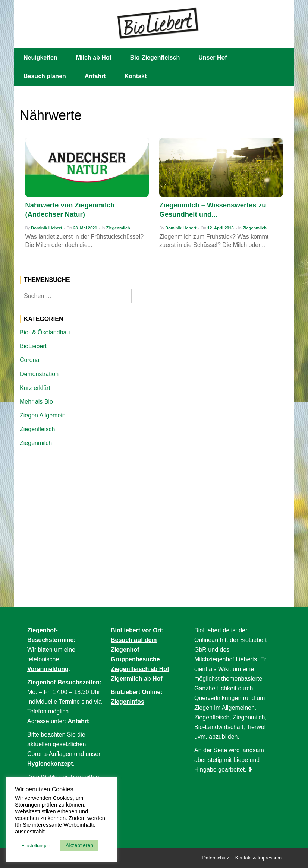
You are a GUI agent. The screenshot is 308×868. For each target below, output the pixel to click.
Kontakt (136, 76)
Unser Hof (213, 58)
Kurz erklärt (35, 388)
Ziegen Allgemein (43, 415)
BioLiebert (33, 346)
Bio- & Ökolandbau (45, 332)
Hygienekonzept (50, 764)
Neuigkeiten (40, 58)
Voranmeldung (48, 669)
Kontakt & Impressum (258, 858)
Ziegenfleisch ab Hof (140, 669)
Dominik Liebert (46, 228)
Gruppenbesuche (135, 659)
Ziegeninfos (128, 702)
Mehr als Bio (36, 402)
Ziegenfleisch (37, 429)
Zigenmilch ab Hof (137, 679)
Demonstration (39, 374)
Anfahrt (95, 76)
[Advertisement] (154, 509)
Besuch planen (45, 76)
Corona (29, 360)
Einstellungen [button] (36, 845)
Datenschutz (216, 858)
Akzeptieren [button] (79, 845)
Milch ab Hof (94, 58)
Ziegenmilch (118, 228)
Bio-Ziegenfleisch (155, 58)
